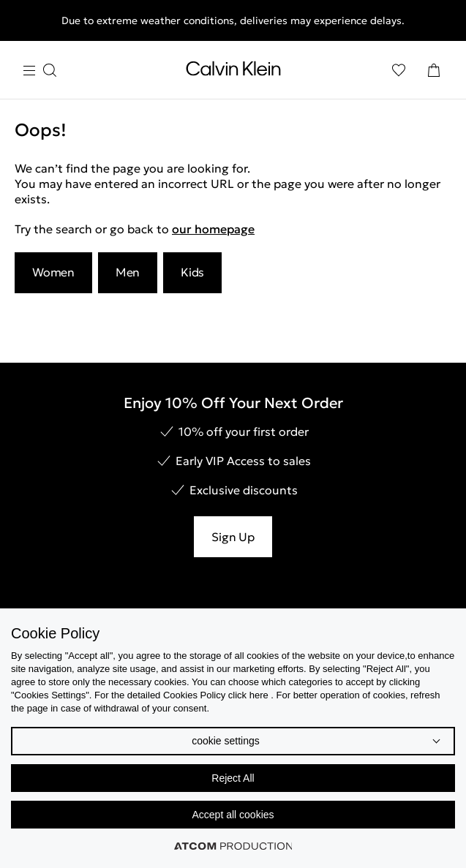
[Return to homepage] (233, 72)
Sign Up (233, 537)
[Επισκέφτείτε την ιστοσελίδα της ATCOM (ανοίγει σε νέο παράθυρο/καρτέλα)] (233, 846)
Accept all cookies (233, 815)
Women (53, 272)
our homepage (213, 229)
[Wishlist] (399, 70)
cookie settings (226, 741)
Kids (192, 272)
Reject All (233, 778)
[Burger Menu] (40, 71)
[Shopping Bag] (434, 70)
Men (128, 272)
